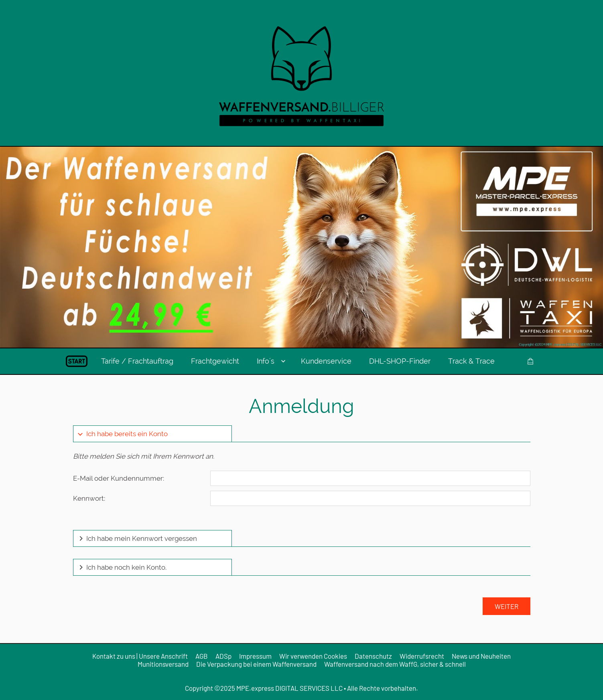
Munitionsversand (163, 664)
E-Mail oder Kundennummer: (119, 478)
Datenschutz (373, 656)
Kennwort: (89, 498)
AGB (202, 656)
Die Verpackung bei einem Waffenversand (256, 664)
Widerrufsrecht (422, 656)
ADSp (223, 656)
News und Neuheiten (481, 656)
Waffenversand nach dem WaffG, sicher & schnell (395, 664)
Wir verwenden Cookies (313, 656)
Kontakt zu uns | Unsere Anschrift (140, 656)
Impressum (255, 656)
